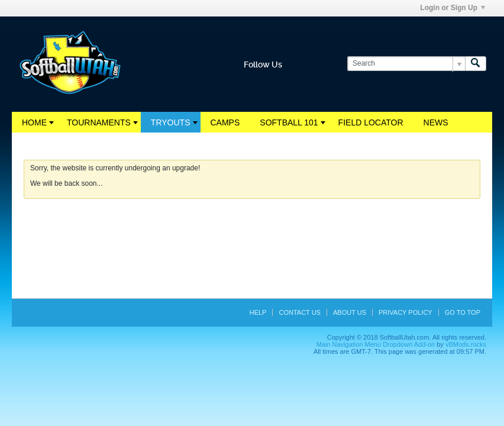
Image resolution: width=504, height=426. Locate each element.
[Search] (406, 64)
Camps (225, 122)
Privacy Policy (406, 312)
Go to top (463, 312)
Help (258, 312)
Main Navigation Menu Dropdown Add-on (376, 344)
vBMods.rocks (466, 344)
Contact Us (300, 312)
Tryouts (171, 122)
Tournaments (99, 122)
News (436, 122)
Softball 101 (289, 122)
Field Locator (371, 122)
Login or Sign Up (453, 8)
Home (34, 122)
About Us (350, 312)
